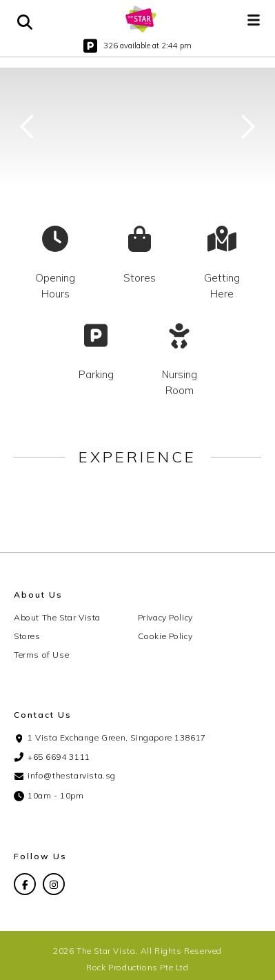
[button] (254, 19)
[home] (141, 19)
